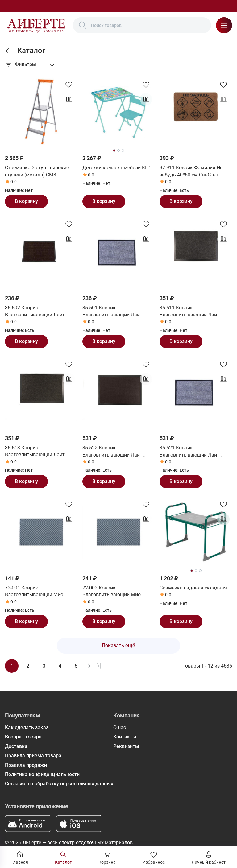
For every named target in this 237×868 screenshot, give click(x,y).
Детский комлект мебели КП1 (117, 168)
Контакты (125, 737)
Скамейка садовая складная (193, 588)
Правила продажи (26, 765)
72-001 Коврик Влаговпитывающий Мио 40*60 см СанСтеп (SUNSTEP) (39, 592)
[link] (9, 51)
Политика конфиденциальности (42, 774)
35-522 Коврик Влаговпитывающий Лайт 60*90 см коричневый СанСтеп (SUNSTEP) (118, 452)
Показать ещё (118, 645)
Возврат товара (23, 737)
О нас (120, 727)
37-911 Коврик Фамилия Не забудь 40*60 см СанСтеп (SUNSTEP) (191, 172)
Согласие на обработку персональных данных (59, 784)
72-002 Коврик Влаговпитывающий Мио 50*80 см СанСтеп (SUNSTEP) (116, 592)
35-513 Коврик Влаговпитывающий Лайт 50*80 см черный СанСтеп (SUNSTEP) (35, 452)
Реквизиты (126, 746)
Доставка (16, 746)
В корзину (26, 201)
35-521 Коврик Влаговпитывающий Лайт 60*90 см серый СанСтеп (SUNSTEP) (189, 452)
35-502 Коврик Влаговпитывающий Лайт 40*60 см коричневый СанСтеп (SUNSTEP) (40, 312)
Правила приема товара (33, 756)
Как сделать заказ (27, 727)
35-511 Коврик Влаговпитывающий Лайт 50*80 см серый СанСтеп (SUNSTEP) (189, 312)
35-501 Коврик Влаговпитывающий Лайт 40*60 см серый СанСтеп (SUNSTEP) (112, 312)
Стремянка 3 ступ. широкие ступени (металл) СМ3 (37, 171)
